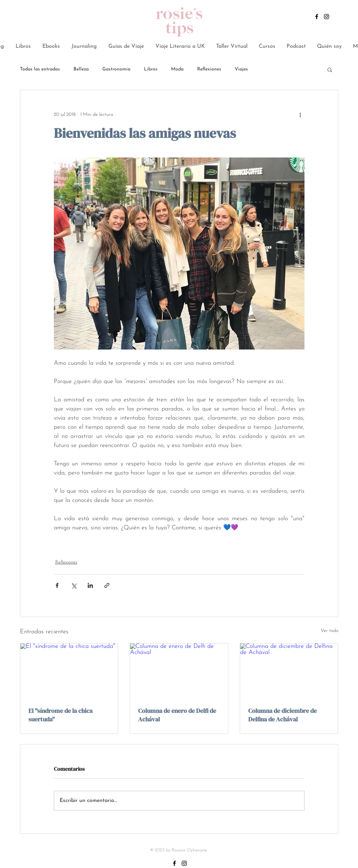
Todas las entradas (40, 69)
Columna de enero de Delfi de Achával (177, 715)
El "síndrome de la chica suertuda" (60, 715)
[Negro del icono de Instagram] (327, 17)
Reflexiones (209, 69)
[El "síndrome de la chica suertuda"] (69, 671)
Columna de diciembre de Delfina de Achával (282, 715)
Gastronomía (116, 69)
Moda (177, 69)
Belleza (81, 69)
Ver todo (330, 631)
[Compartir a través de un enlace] (107, 585)
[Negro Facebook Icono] (317, 17)
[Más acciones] (300, 114)
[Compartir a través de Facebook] (57, 585)
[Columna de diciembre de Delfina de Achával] (289, 671)
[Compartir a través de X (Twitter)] (74, 585)
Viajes (241, 69)
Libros (151, 69)
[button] (330, 69)
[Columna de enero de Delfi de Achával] (179, 671)
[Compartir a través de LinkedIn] (90, 585)
